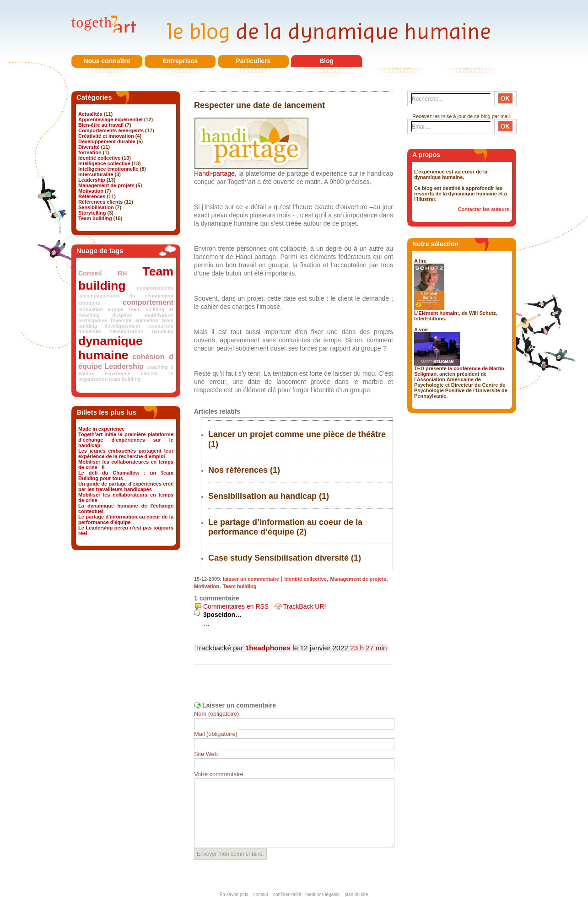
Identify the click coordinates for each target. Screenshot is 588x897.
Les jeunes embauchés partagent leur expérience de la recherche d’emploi (126, 454)
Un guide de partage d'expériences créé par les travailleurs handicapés (126, 486)
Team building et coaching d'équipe (126, 312)
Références (92, 196)
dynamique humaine (111, 348)
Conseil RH (103, 273)
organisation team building (109, 379)
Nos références (238, 470)
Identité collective (99, 158)
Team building (95, 218)
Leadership (92, 180)
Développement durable (107, 141)
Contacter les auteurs (484, 209)
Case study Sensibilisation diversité (278, 558)
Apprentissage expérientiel (111, 119)
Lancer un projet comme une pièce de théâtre (297, 434)
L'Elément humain (436, 313)
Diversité (89, 147)
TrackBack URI (305, 606)
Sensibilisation (96, 207)
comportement (148, 302)
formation (90, 152)
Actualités (90, 114)
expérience (118, 373)
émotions (89, 303)
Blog (326, 61)
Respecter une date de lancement (259, 105)
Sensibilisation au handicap (262, 496)
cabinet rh (157, 373)
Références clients (100, 202)
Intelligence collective (104, 163)
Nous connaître (107, 61)
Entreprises (180, 61)
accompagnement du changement (126, 296)
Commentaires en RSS (236, 606)
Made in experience (102, 429)
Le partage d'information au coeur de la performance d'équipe (126, 519)
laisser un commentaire (251, 579)
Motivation (91, 191)
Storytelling (92, 213)
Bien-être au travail (101, 125)
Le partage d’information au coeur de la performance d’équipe (285, 527)
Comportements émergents (111, 130)
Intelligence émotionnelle (108, 169)
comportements (155, 288)
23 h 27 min (368, 648)
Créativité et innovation (106, 136)
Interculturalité (96, 174)
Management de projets (106, 185)
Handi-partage (214, 173)
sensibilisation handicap (142, 331)
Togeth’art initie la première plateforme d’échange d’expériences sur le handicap (126, 440)
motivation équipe (101, 309)
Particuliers (253, 61)
